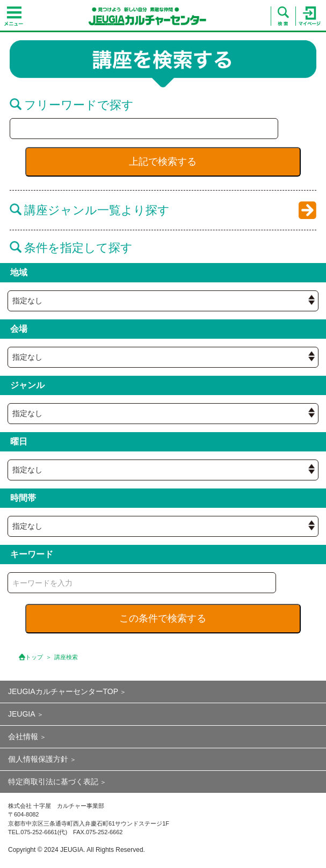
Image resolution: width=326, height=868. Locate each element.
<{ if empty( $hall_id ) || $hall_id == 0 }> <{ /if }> (163, 301)
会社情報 (23, 736)
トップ (34, 657)
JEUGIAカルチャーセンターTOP (63, 691)
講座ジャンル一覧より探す (90, 210)
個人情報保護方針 (38, 759)
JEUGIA (22, 714)
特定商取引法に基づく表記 (53, 782)
